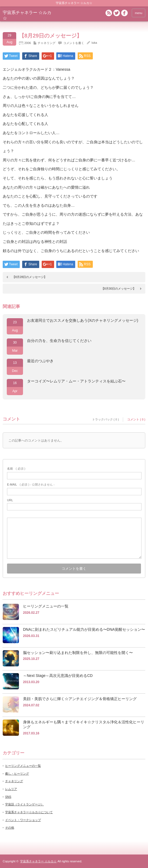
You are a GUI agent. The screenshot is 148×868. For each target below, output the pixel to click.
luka (94, 43)
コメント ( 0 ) (136, 419)
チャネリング (47, 43)
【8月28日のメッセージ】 (29, 277)
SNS (8, 797)
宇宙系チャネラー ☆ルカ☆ (38, 861)
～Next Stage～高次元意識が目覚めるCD (58, 676)
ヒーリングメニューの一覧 (46, 606)
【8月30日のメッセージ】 (119, 289)
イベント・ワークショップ (23, 820)
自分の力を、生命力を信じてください (59, 341)
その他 (10, 828)
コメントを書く (74, 43)
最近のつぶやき (40, 361)
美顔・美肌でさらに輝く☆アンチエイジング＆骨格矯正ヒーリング (80, 699)
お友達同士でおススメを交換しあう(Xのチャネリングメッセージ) (83, 320)
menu (139, 13)
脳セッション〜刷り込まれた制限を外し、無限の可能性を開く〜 (78, 653)
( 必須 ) (16, 469)
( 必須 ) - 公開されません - (31, 484)
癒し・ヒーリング (17, 774)
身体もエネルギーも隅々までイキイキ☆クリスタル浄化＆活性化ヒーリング (84, 725)
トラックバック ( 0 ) (106, 419)
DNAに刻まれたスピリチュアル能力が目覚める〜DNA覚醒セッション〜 (84, 629)
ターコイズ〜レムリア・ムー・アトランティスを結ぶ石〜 (76, 381)
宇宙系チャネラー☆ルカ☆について (29, 812)
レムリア (11, 789)
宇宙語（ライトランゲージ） (24, 804)
